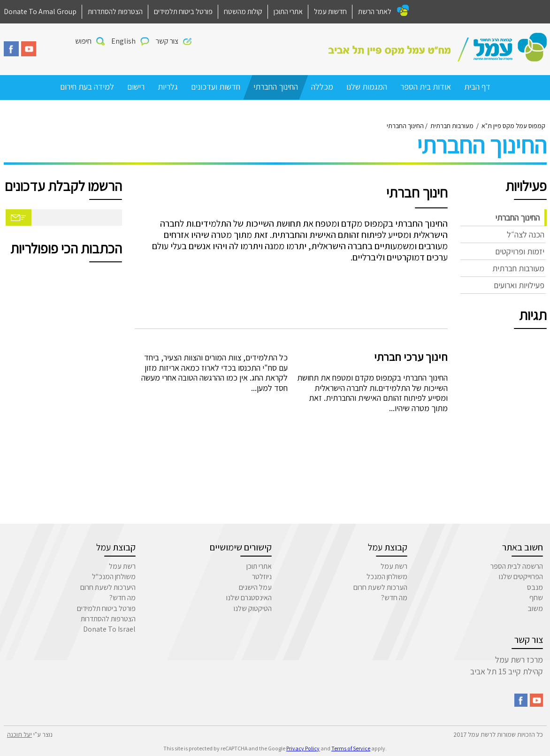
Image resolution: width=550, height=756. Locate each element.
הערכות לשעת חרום (380, 587)
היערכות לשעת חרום (108, 587)
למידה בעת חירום (87, 87)
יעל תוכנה (19, 734)
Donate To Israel (109, 629)
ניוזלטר (262, 577)
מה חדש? (394, 598)
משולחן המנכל (387, 577)
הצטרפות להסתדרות (115, 11)
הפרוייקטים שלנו (521, 577)
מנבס (535, 587)
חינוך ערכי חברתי (411, 357)
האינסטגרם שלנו (249, 598)
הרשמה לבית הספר (517, 566)
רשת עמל (394, 566)
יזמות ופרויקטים (520, 251)
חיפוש (83, 41)
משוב (535, 608)
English (123, 41)
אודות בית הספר (426, 87)
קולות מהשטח (243, 11)
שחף (536, 598)
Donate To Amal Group (40, 11)
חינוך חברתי (417, 192)
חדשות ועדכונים (216, 87)
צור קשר (167, 41)
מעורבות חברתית (518, 268)
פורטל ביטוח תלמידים (183, 11)
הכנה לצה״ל (526, 234)
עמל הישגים (255, 587)
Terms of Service (351, 748)
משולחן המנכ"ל (114, 577)
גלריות (168, 87)
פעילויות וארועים (519, 285)
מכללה (322, 87)
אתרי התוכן (288, 11)
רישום (136, 87)
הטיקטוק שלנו (253, 608)
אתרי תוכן (259, 566)
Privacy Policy (303, 748)
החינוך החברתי (276, 87)
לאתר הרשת (375, 11)
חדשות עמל (330, 11)
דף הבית (477, 87)
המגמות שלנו (367, 87)
